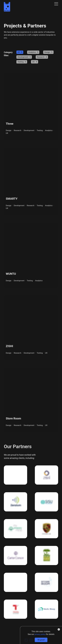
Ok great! (40, 640)
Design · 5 (49, 52)
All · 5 (20, 52)
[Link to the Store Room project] (31, 402)
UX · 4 (35, 62)
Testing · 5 (22, 62)
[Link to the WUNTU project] (31, 257)
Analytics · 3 (34, 52)
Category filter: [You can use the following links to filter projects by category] (8, 54)
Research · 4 (43, 57)
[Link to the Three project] (31, 107)
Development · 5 (25, 57)
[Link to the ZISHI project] (31, 329)
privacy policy (40, 634)
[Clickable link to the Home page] (7, 7)
